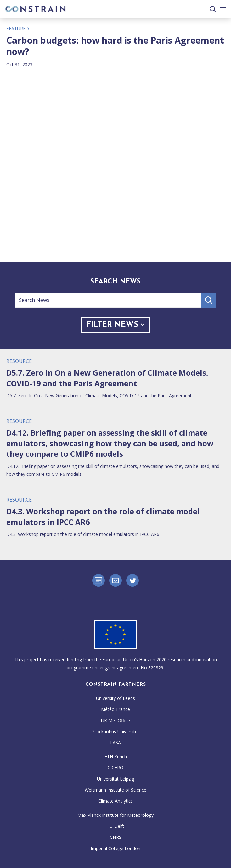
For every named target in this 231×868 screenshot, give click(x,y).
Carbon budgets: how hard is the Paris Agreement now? (115, 46)
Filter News (115, 325)
